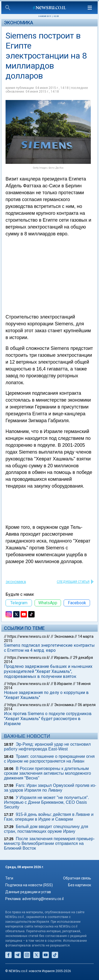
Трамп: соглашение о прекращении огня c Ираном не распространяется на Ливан (49, 759)
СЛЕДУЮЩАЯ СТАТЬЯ (73, 582)
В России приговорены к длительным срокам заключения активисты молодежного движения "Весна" (48, 773)
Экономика (19, 23)
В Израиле (63, 684)
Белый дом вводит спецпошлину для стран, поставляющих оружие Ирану (46, 829)
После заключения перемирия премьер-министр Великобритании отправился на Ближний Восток (49, 843)
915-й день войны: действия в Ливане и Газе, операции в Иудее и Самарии (49, 817)
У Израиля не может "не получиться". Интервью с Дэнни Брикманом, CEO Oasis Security (46, 802)
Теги (9, 878)
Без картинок (80, 885)
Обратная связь (77, 878)
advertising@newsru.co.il (43, 899)
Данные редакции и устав (28, 892)
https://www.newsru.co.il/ (29, 636)
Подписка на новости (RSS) (29, 885)
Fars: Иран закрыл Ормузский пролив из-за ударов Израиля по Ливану (50, 788)
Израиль (62, 658)
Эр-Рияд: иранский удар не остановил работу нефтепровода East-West (47, 747)
